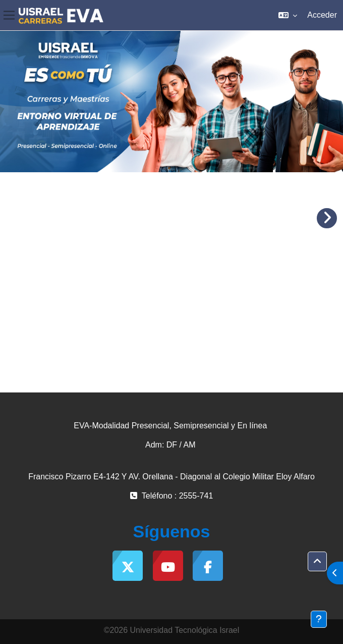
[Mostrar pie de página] (319, 619)
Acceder (322, 15)
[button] (288, 15)
